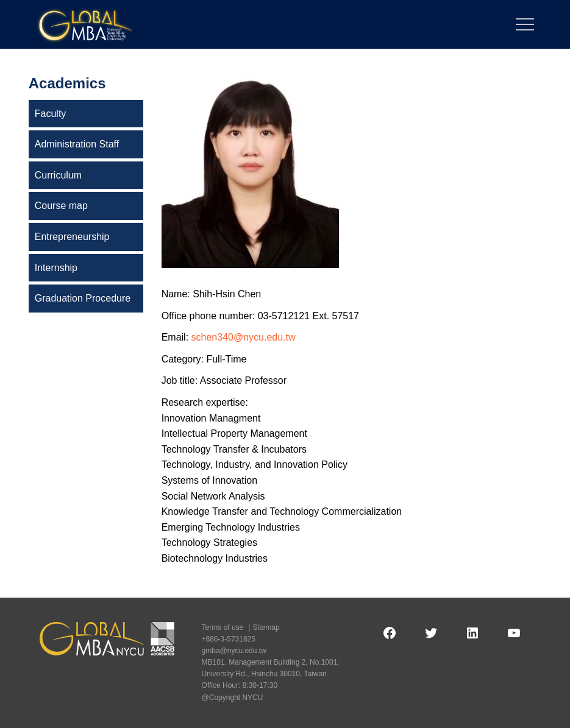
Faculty (51, 114)
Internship (56, 268)
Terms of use (223, 627)
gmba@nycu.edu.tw (234, 651)
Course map (61, 206)
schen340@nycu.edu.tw (244, 337)
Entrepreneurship (72, 237)
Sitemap (266, 627)
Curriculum (58, 175)
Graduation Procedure (83, 298)
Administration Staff (77, 144)
